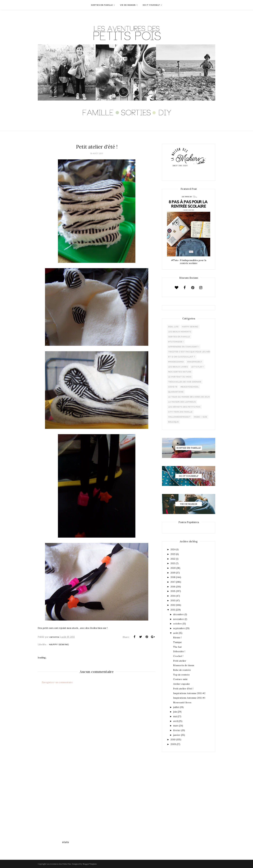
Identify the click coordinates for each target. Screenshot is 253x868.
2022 (173, 559)
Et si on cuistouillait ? (182, 357)
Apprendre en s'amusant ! (184, 347)
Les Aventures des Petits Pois (59, 864)
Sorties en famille (179, 337)
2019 (173, 573)
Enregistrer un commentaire (57, 682)
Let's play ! (198, 367)
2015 (173, 591)
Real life (173, 327)
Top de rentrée (181, 675)
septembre (179, 628)
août (176, 633)
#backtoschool (190, 387)
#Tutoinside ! (176, 342)
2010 (173, 739)
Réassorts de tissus (184, 665)
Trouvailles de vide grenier (185, 382)
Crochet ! (178, 656)
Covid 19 (173, 387)
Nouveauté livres (182, 702)
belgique (174, 422)
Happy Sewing (59, 644)
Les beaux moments (180, 332)
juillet (176, 707)
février (177, 730)
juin (175, 712)
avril (175, 721)
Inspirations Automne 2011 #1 (189, 698)
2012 (173, 605)
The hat (177, 647)
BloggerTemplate (90, 864)
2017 (173, 582)
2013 (173, 600)
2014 (173, 596)
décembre (178, 614)
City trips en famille (180, 412)
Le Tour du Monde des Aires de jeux (189, 397)
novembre (179, 619)
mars (176, 726)
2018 (173, 577)
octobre (177, 624)
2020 (173, 568)
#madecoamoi (176, 362)
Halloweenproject (179, 417)
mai (175, 716)
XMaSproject (195, 362)
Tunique (177, 642)
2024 (173, 549)
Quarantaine (176, 392)
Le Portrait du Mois (180, 377)
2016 (173, 587)
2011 (173, 610)
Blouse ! (177, 638)
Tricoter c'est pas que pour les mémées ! (192, 352)
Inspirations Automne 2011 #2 (189, 693)
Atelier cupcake (182, 684)
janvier (177, 735)
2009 (173, 744)
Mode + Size (201, 417)
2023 (173, 554)
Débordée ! (179, 651)
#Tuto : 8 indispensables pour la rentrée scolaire (189, 262)
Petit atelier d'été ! (183, 689)
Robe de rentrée (182, 670)
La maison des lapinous (182, 402)
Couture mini (180, 679)
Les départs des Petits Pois (184, 407)
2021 (173, 563)
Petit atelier (180, 661)
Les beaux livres (178, 367)
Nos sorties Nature (180, 372)
